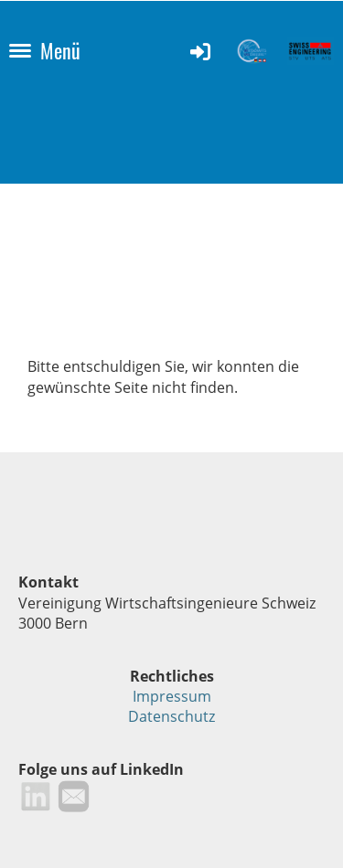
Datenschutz (171, 716)
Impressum (172, 696)
